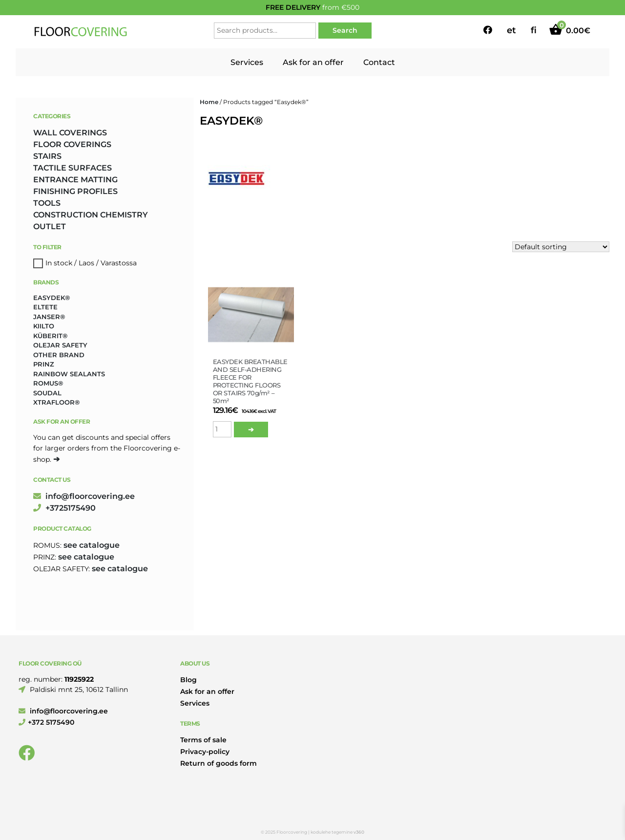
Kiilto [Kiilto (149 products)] (44, 326)
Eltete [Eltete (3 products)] (45, 307)
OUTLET (50, 226)
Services (247, 62)
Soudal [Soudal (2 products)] (47, 393)
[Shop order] (561, 247)
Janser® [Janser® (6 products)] (49, 317)
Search (345, 30)
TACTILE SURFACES (73, 168)
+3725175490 (64, 508)
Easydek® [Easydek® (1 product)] (52, 298)
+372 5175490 (46, 722)
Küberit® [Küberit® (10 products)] (50, 336)
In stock (59, 263)
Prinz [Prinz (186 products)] (44, 364)
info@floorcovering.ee (84, 496)
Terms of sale (203, 740)
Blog (188, 680)
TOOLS (47, 203)
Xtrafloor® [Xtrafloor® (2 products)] (56, 402)
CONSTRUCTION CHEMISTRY (91, 215)
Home (209, 102)
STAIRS (47, 156)
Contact (379, 62)
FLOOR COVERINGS (72, 144)
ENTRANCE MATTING (75, 180)
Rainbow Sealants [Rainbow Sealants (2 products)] (69, 374)
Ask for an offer (313, 62)
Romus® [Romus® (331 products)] (48, 383)
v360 (359, 832)
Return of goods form (219, 763)
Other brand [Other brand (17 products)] (59, 355)
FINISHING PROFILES (75, 191)
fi (534, 30)
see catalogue (92, 545)
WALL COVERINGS (70, 133)
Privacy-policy (205, 752)
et (511, 30)
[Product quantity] (222, 429)
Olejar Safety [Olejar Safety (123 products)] (60, 345)
